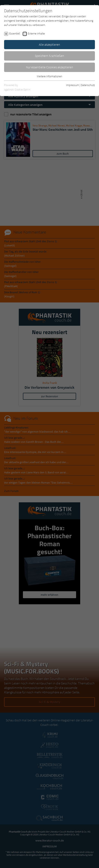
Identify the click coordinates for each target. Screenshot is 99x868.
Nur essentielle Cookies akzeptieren (50, 67)
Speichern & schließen (49, 56)
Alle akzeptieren (49, 44)
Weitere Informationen (49, 76)
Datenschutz (88, 85)
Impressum (73, 85)
